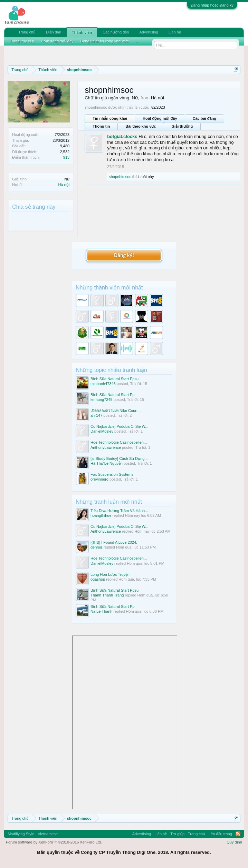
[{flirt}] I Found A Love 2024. (114, 542)
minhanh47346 (103, 384)
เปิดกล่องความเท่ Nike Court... (116, 411)
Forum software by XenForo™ (54, 842)
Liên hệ (175, 32)
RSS (238, 834)
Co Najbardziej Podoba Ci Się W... (120, 426)
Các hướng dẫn (116, 32)
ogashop (98, 579)
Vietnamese (48, 834)
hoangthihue (101, 515)
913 (66, 157)
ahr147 (96, 415)
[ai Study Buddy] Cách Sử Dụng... (119, 458)
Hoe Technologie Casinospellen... (119, 442)
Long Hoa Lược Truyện (110, 574)
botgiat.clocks (122, 136)
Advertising (149, 32)
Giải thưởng (182, 126)
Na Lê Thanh (101, 611)
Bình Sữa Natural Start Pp (112, 395)
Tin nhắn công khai (110, 118)
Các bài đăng (204, 118)
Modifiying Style (21, 834)
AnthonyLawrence (106, 447)
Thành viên (82, 32)
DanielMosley (102, 431)
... (137, 41)
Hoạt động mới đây (160, 118)
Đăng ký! (124, 255)
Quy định (234, 842)
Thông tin (101, 126)
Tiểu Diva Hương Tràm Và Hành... (119, 511)
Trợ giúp (177, 834)
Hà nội (64, 185)
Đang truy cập (22, 41)
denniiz (97, 547)
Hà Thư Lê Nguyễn (107, 463)
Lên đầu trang (220, 834)
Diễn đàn (54, 32)
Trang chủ (27, 32)
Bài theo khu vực (141, 126)
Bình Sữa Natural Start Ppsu (115, 379)
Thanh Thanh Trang (107, 595)
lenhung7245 (102, 400)
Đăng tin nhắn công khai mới (105, 41)
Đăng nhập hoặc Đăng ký (212, 5)
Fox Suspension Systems (112, 474)
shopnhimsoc (120, 177)
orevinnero (99, 479)
